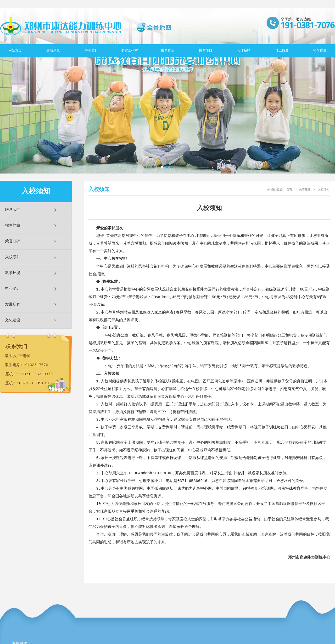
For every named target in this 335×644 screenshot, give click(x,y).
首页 (289, 190)
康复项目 (206, 51)
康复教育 (167, 51)
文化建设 (13, 320)
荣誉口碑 (13, 241)
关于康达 (91, 51)
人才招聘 (244, 51)
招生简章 (320, 51)
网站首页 (15, 51)
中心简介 (13, 289)
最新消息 (53, 51)
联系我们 (13, 210)
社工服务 (282, 51)
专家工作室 (129, 51)
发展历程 (13, 305)
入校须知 (13, 257)
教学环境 (13, 273)
